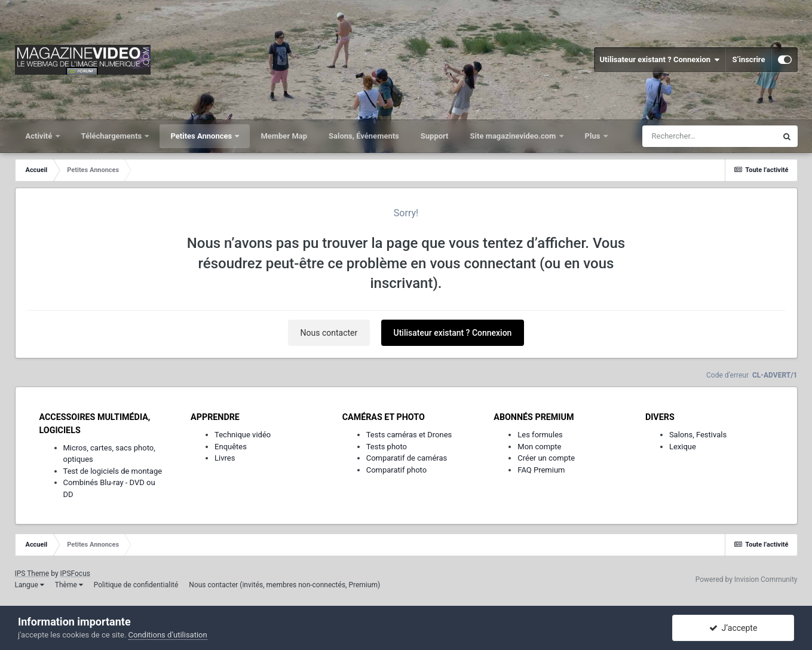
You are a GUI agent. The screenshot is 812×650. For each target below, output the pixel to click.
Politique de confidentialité (136, 585)
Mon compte (539, 447)
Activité (40, 136)
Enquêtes (231, 447)
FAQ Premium (541, 470)
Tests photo (387, 447)
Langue (30, 585)
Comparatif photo (396, 470)
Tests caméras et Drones (409, 435)
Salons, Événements (364, 136)
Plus (594, 136)
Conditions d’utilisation (168, 635)
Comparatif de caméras (407, 458)
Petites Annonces (202, 136)
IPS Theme (32, 574)
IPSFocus (75, 574)
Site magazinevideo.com (514, 136)
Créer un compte (546, 458)
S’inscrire (748, 59)
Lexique (683, 447)
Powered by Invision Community (747, 580)
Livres (225, 458)
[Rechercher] (709, 136)
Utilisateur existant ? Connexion (660, 60)
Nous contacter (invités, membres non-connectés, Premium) (284, 585)
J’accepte (733, 628)
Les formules (540, 435)
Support (435, 136)
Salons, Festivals (698, 435)
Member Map (284, 136)
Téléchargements (113, 136)
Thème (69, 585)
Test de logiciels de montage (113, 471)
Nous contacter (329, 333)
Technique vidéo (243, 435)
